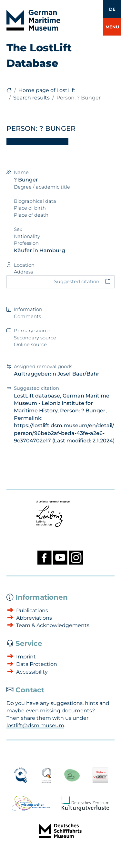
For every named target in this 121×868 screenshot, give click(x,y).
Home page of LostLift (47, 90)
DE (112, 9)
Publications (32, 610)
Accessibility (32, 672)
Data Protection (37, 664)
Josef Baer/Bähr (78, 374)
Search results (31, 98)
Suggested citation (77, 282)
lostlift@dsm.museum (35, 725)
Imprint (26, 657)
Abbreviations (34, 618)
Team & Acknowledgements (53, 625)
